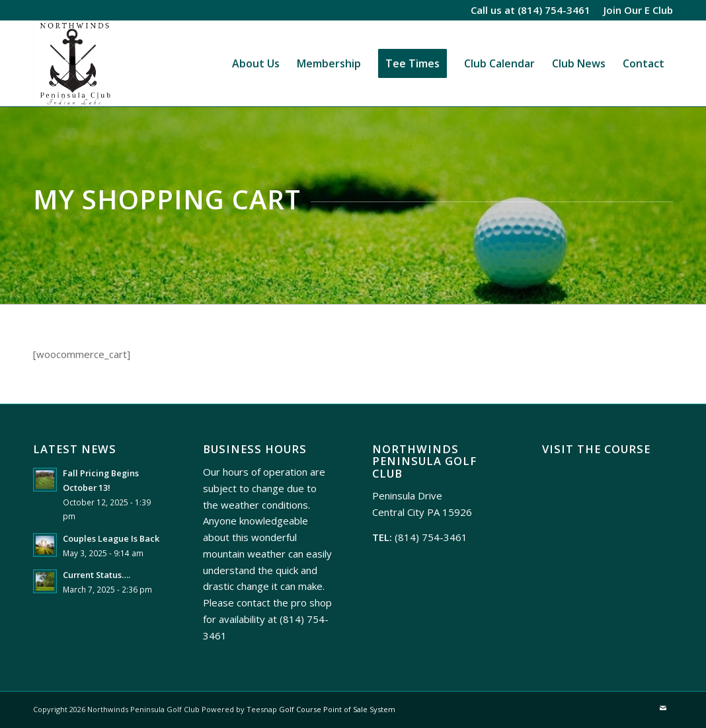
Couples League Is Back (111, 538)
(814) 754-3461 (554, 10)
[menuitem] (635, 10)
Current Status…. (97, 575)
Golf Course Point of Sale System (337, 709)
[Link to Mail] (663, 708)
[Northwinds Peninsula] (73, 63)
